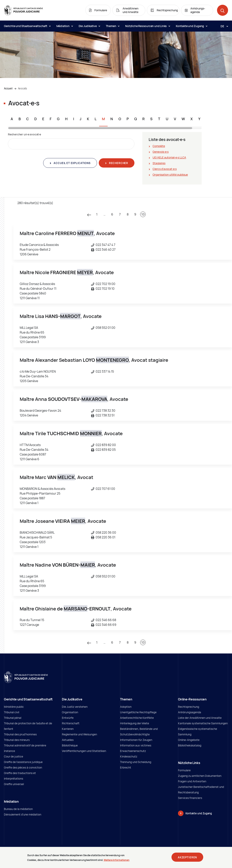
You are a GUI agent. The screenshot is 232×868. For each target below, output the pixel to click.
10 (143, 214)
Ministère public (14, 707)
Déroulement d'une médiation (23, 814)
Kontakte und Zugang (191, 26)
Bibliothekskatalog (190, 745)
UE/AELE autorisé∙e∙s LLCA (169, 157)
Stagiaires (159, 163)
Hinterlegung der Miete (135, 723)
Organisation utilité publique (170, 175)
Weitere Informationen (117, 861)
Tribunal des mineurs (17, 740)
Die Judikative (89, 26)
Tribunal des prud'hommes (20, 734)
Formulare (184, 770)
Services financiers (190, 798)
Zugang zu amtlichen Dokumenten (200, 776)
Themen (113, 26)
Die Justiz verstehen (75, 707)
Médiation (65, 26)
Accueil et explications (72, 163)
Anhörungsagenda (190, 712)
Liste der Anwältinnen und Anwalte (200, 718)
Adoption (126, 707)
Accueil (8, 88)
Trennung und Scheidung (136, 762)
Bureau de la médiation (18, 809)
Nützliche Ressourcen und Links (148, 26)
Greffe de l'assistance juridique (23, 762)
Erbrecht (126, 767)
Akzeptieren (187, 858)
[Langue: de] (223, 26)
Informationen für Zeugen (136, 740)
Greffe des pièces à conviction (23, 767)
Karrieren (68, 729)
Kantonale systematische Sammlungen (203, 723)
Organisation (70, 712)
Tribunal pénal (13, 718)
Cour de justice (14, 756)
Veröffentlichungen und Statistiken (84, 751)
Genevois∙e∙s (161, 152)
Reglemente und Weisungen (79, 734)
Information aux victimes (136, 745)
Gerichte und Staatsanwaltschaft (27, 26)
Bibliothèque (70, 745)
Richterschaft (71, 723)
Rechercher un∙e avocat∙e (24, 134)
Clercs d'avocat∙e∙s (165, 169)
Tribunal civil (12, 712)
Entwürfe (68, 718)
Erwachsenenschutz (133, 751)
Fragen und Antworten (192, 781)
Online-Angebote (189, 740)
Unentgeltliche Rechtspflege (138, 712)
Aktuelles (68, 740)
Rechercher (118, 163)
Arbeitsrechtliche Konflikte (137, 718)
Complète (159, 146)
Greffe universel (14, 784)
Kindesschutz (129, 756)
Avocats (23, 88)
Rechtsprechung (189, 707)
